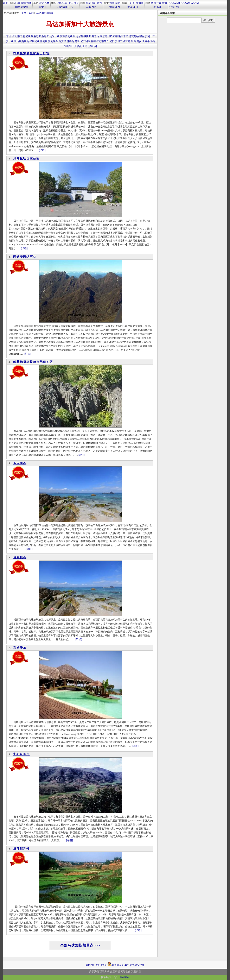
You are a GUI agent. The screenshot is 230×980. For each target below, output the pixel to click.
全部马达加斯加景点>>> (80, 946)
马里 (77, 41)
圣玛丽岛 (20, 463)
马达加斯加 (20, 41)
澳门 (135, 7)
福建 (65, 7)
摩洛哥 (35, 36)
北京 (18, 3)
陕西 (153, 3)
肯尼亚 (27, 36)
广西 (135, 3)
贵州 (100, 3)
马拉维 (140, 41)
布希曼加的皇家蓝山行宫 (31, 53)
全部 (85, 46)
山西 (18, 7)
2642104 (124, 977)
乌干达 (95, 36)
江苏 (65, 3)
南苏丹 (105, 41)
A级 (178, 7)
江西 (117, 7)
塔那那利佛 (21, 849)
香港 (130, 7)
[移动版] (92, 46)
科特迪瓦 (96, 41)
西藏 (94, 7)
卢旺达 (127, 41)
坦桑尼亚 (44, 36)
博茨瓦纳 (134, 36)
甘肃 (159, 3)
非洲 (31, 13)
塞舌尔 (143, 36)
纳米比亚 (55, 36)
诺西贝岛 (20, 557)
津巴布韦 (113, 36)
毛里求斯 (123, 36)
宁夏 (153, 7)
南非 (20, 36)
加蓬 (134, 41)
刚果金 (54, 41)
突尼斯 (103, 36)
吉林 (47, 3)
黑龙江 (43, 7)
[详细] (42, 150)
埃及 (14, 36)
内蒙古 (25, 7)
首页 (5, 3)
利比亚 (151, 36)
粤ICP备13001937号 (96, 965)
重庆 (88, 3)
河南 (112, 3)
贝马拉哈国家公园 (26, 159)
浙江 (70, 3)
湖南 (112, 7)
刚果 (147, 41)
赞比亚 (10, 41)
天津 (23, 3)
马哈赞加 (20, 648)
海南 (141, 3)
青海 (165, 3)
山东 (70, 7)
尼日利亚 (85, 41)
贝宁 (120, 41)
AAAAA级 (175, 3)
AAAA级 (186, 3)
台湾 (76, 3)
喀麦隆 (62, 41)
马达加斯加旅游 (45, 13)
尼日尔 (113, 41)
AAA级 (195, 3)
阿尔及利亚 (66, 36)
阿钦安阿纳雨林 (25, 257)
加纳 (76, 36)
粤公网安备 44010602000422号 (126, 964)
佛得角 (70, 41)
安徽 (59, 7)
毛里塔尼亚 (33, 41)
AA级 (172, 7)
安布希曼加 (21, 754)
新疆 (159, 7)
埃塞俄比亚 (85, 36)
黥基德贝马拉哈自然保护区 (33, 362)
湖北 (117, 3)
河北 (29, 3)
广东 (130, 3)
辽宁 (41, 3)
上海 (59, 3)
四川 (94, 3)
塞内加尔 (45, 41)
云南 (88, 7)
